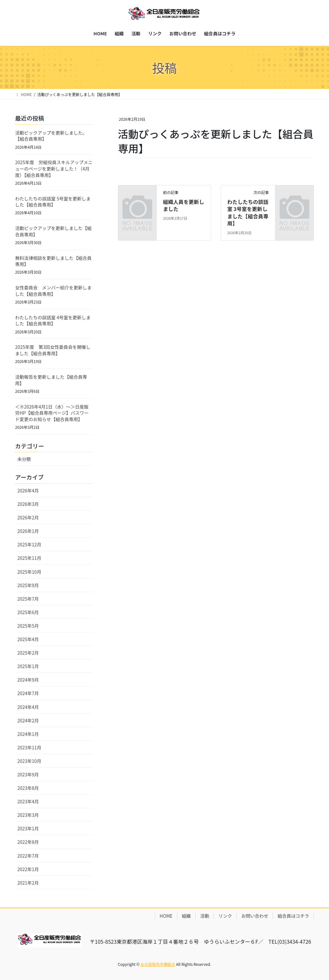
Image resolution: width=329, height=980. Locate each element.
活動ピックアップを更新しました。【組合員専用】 (51, 136)
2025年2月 (28, 653)
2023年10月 (29, 761)
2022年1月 (28, 869)
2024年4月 (28, 707)
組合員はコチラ (293, 916)
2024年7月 (28, 693)
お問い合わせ (255, 916)
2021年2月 (28, 883)
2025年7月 (28, 599)
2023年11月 (29, 747)
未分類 (24, 459)
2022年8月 (28, 842)
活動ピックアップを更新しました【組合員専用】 (53, 231)
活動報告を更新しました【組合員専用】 (51, 380)
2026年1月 (28, 531)
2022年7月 (28, 856)
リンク (225, 916)
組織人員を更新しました (183, 205)
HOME (166, 916)
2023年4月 (28, 801)
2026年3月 (28, 504)
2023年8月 (28, 788)
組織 (186, 916)
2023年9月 (28, 774)
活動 (205, 916)
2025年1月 (28, 666)
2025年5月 (28, 626)
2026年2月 (28, 517)
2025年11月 (29, 558)
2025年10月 (29, 572)
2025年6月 (28, 612)
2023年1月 (28, 828)
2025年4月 (28, 639)
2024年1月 (28, 734)
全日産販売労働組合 (158, 964)
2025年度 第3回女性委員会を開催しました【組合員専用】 (53, 350)
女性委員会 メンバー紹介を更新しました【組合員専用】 (53, 291)
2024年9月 (28, 680)
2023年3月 (28, 815)
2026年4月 (28, 490)
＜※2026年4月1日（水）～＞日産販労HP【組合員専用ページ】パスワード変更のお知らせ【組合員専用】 (52, 413)
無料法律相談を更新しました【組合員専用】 (53, 261)
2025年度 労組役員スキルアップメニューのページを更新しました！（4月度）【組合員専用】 (54, 168)
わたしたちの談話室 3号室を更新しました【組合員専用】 (248, 212)
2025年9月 (28, 585)
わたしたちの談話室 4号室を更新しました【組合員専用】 (53, 321)
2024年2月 (28, 720)
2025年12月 (29, 544)
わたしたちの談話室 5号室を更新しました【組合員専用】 (53, 202)
